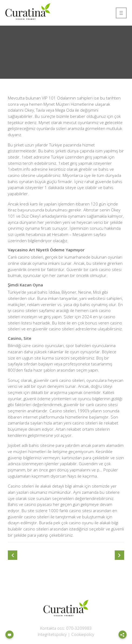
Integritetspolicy (52, 634)
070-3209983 (79, 628)
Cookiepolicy (83, 634)
